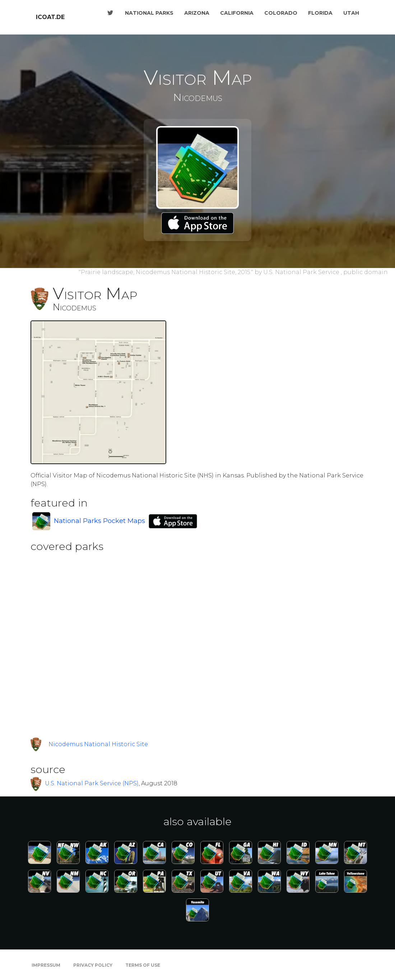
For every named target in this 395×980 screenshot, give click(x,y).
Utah (351, 13)
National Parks (149, 13)
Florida (320, 13)
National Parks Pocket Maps (99, 521)
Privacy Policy (93, 965)
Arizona (197, 13)
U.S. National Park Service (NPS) (92, 783)
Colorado (281, 13)
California (237, 13)
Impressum (46, 965)
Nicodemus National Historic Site (98, 744)
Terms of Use (143, 965)
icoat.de (50, 17)
